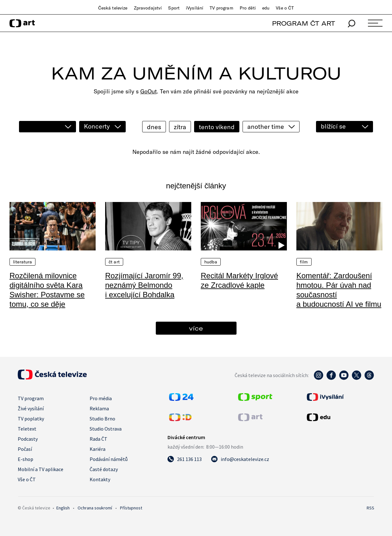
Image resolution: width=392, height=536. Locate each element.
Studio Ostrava (106, 429)
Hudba (211, 262)
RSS (370, 508)
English (63, 508)
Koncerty (97, 126)
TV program (221, 8)
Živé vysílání (31, 408)
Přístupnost (131, 508)
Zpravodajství (148, 8)
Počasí (25, 449)
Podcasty (28, 439)
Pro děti (248, 8)
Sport (174, 8)
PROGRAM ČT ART (303, 23)
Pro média (101, 398)
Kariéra (98, 449)
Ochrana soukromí (95, 508)
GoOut (149, 91)
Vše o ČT (285, 8)
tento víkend (217, 127)
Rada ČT (98, 439)
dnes (154, 127)
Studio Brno (102, 419)
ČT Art (114, 262)
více (196, 328)
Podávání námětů (109, 459)
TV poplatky (31, 419)
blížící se (333, 126)
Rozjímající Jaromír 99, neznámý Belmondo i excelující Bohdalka (144, 285)
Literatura (22, 262)
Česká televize (113, 8)
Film (304, 262)
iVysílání (195, 8)
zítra (180, 127)
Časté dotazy (104, 469)
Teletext (27, 429)
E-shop (25, 459)
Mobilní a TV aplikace (41, 469)
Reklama (99, 408)
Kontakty (100, 479)
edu (266, 8)
